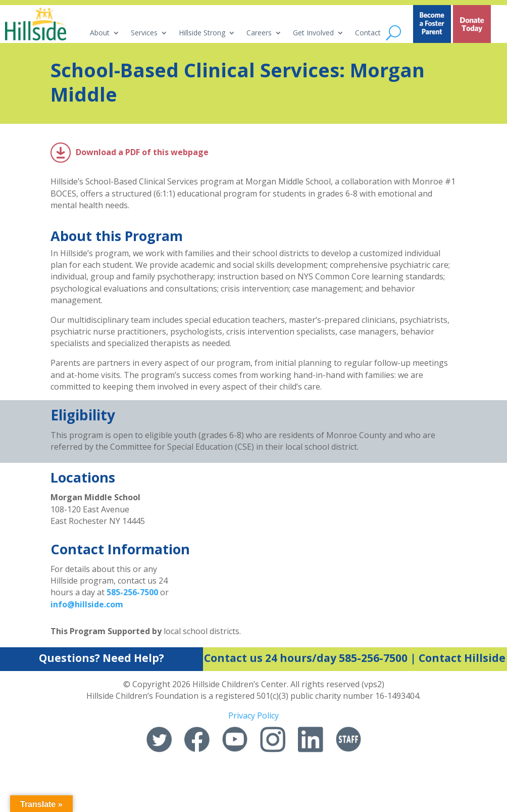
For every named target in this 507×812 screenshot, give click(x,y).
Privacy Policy (253, 715)
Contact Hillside (462, 658)
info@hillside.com (87, 604)
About (100, 33)
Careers (259, 33)
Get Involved (313, 33)
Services (144, 33)
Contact (368, 33)
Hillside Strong (202, 33)
